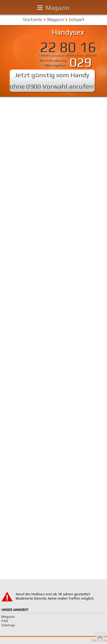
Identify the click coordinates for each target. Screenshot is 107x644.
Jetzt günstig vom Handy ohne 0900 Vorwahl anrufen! (52, 80)
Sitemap (8, 625)
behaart (77, 20)
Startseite (32, 20)
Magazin (58, 8)
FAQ (5, 621)
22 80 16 (68, 47)
